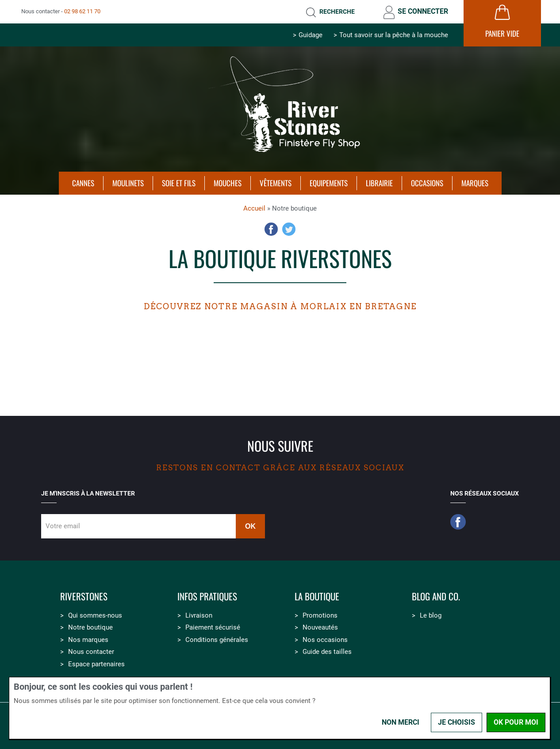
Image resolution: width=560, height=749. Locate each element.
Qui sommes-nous (95, 615)
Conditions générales (217, 640)
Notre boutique (90, 627)
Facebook (271, 229)
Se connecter (423, 11)
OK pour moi (516, 722)
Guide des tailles (327, 652)
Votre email (63, 526)
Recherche (337, 12)
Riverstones (84, 597)
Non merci (401, 722)
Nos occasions (325, 640)
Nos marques (88, 640)
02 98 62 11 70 (82, 11)
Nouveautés (320, 627)
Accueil (254, 208)
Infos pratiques (207, 597)
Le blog (431, 615)
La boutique (317, 597)
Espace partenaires (96, 664)
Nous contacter (91, 652)
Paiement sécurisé (213, 627)
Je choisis (456, 722)
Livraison (199, 615)
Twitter (289, 229)
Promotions (320, 615)
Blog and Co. (436, 597)
